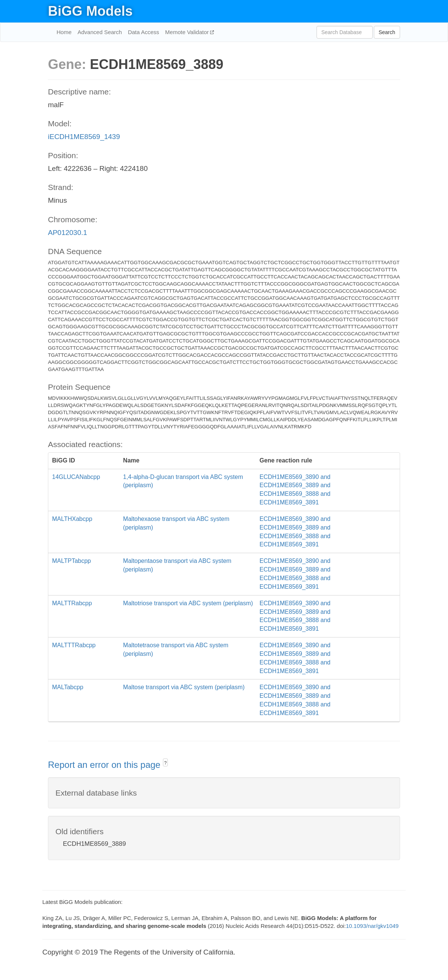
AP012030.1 (68, 233)
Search (387, 32)
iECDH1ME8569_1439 (84, 137)
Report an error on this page (105, 765)
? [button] (165, 763)
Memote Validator (188, 32)
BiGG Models (90, 11)
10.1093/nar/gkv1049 (372, 926)
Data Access (143, 32)
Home (64, 32)
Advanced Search (100, 32)
